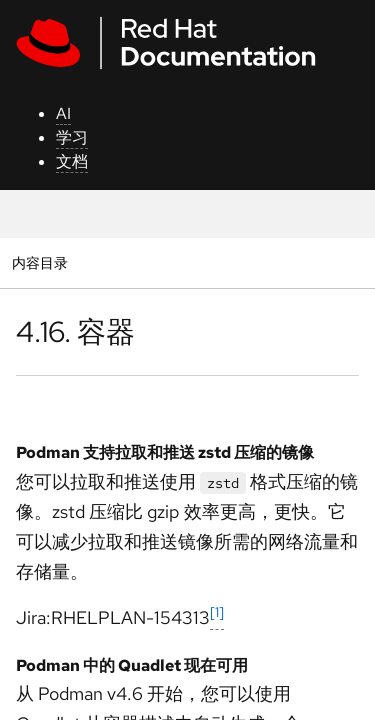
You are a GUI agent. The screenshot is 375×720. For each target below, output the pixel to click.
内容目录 (39, 262)
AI (63, 113)
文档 (72, 161)
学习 (72, 137)
